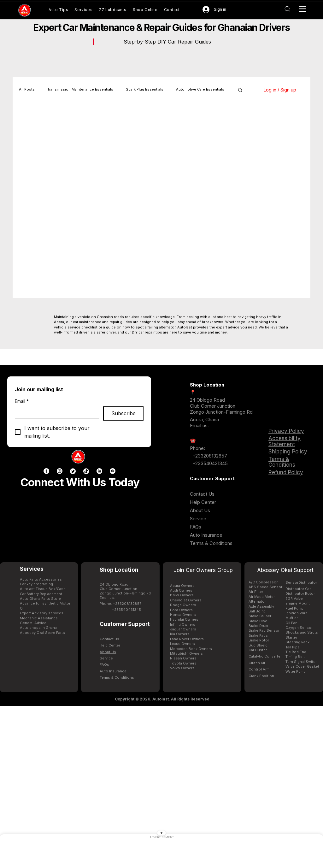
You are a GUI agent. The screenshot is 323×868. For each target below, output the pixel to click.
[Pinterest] (113, 471)
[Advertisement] (161, 854)
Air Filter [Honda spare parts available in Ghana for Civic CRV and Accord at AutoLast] (256, 592)
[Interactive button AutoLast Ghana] (287, 9)
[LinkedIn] (99, 471)
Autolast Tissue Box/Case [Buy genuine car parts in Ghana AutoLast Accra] (43, 589)
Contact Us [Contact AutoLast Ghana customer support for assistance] (202, 494)
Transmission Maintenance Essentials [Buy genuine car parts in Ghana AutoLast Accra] (80, 89)
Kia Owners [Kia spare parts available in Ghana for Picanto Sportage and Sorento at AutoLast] (180, 634)
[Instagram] (60, 471)
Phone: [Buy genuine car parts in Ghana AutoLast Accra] (197, 448)
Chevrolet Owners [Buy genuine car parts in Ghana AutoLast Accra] (186, 600)
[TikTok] (86, 471)
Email (22, 401)
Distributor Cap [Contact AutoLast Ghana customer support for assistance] (299, 589)
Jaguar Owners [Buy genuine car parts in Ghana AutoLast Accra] (183, 629)
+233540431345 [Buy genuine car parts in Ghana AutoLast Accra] (210, 463)
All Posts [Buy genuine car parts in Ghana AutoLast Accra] (27, 89)
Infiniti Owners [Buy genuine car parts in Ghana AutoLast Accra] (183, 624)
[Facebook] (46, 471)
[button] (240, 90)
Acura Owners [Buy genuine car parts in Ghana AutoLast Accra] (182, 586)
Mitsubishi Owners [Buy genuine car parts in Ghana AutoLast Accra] (186, 653)
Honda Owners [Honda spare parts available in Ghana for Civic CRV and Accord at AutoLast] (183, 615)
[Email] (55, 412)
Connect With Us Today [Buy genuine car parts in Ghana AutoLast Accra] (80, 482)
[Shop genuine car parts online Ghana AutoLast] (145, 10)
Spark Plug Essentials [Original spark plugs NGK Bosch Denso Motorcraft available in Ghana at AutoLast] (145, 89)
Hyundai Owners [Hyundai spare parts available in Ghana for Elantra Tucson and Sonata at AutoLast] (184, 619)
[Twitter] (73, 471)
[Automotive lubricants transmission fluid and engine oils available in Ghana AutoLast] (113, 10)
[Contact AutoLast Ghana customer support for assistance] (172, 10)
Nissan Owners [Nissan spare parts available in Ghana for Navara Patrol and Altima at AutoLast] (183, 658)
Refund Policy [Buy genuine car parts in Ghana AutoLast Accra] (286, 472)
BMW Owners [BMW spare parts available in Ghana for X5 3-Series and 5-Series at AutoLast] (182, 595)
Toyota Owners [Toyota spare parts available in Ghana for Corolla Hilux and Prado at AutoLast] (183, 663)
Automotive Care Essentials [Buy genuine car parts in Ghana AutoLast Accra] (200, 89)
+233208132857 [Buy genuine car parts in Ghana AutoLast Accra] (209, 456)
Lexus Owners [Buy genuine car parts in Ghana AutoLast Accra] (182, 644)
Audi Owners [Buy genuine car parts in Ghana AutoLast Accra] (181, 590)
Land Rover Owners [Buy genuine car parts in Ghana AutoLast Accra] (187, 639)
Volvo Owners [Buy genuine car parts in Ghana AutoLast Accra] (182, 668)
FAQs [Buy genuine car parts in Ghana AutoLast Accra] (196, 527)
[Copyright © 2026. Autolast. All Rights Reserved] (162, 699)
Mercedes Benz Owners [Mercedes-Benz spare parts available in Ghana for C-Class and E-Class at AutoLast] (191, 649)
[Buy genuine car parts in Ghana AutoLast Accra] (25, 10)
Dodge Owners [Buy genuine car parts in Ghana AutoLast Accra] (183, 605)
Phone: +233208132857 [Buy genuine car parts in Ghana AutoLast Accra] (120, 604)
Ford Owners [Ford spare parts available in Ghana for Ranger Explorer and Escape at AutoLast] (181, 610)
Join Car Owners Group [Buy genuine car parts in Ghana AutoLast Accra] (203, 570)
